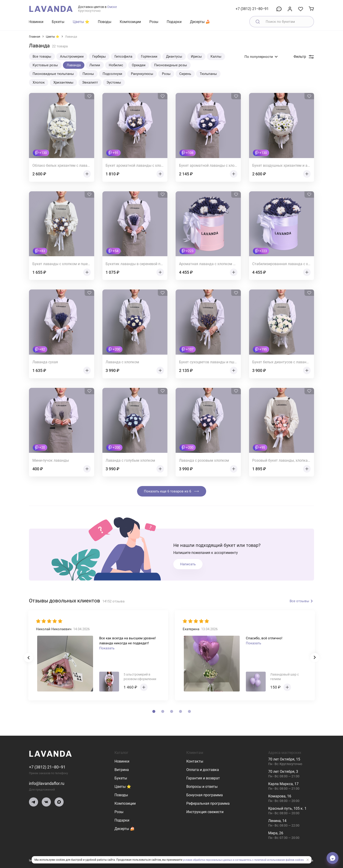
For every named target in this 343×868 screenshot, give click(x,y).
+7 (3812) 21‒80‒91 (252, 9)
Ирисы (196, 56)
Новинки (36, 22)
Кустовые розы (45, 65)
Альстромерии (72, 56)
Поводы (105, 22)
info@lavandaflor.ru (49, 783)
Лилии (95, 65)
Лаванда (74, 65)
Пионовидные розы (171, 65)
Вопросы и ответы (202, 787)
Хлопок (39, 82)
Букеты (58, 22)
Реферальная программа (208, 803)
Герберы (99, 56)
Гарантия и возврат (203, 778)
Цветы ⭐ (81, 22)
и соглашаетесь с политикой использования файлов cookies (271, 860)
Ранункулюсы (142, 74)
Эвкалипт (90, 82)
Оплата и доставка (203, 770)
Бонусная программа (205, 795)
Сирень (185, 74)
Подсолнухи (112, 74)
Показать (107, 648)
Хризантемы (63, 82)
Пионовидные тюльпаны (53, 74)
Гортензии (149, 56)
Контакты (195, 761)
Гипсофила (123, 56)
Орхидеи (139, 65)
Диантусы (174, 56)
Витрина (122, 770)
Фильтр (304, 57)
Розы (154, 22)
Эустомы (114, 82)
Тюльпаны (208, 74)
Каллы (216, 56)
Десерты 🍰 (200, 22)
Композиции (130, 22)
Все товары (42, 56)
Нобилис (116, 65)
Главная (35, 37)
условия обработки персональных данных (204, 860)
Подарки (174, 22)
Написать (188, 564)
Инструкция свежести (205, 812)
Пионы (88, 74)
